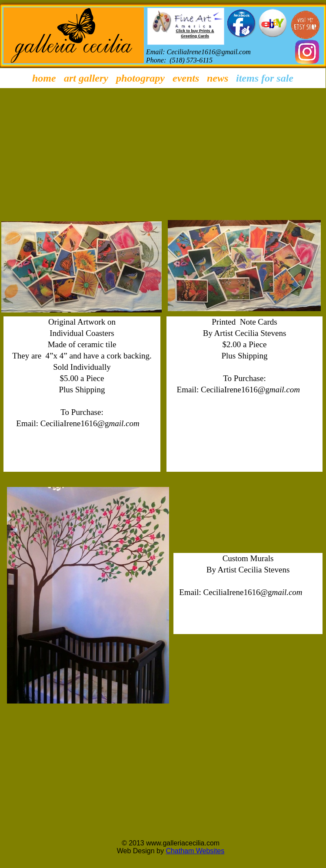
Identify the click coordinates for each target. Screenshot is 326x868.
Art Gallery (86, 78)
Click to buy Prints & (195, 31)
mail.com (124, 423)
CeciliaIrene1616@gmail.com (209, 52)
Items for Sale (265, 78)
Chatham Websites (195, 851)
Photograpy (140, 78)
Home (44, 78)
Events (186, 78)
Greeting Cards (195, 36)
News (218, 78)
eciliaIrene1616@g (77, 423)
